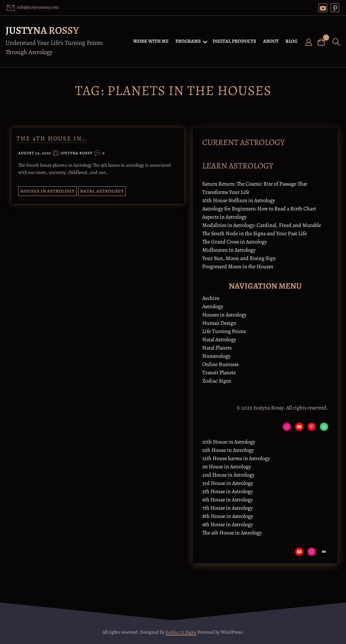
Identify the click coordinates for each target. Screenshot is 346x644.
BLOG (291, 41)
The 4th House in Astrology (232, 533)
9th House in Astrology (228, 524)
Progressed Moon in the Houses (238, 267)
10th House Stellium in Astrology (239, 200)
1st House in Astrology (227, 467)
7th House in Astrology (228, 508)
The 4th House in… (51, 138)
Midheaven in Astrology (229, 250)
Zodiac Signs (217, 381)
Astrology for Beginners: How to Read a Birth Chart (259, 209)
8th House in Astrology (228, 516)
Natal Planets (217, 348)
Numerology (216, 356)
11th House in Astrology (228, 450)
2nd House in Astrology (228, 475)
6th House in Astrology (228, 500)
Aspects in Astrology (224, 217)
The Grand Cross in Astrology (235, 242)
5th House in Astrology (228, 491)
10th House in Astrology (229, 442)
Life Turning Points (224, 331)
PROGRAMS (188, 41)
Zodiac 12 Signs (181, 632)
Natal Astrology (102, 191)
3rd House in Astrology (228, 483)
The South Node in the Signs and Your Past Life (255, 233)
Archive (211, 298)
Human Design (219, 323)
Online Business (220, 364)
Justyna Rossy (42, 30)
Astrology (213, 307)
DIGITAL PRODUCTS (234, 41)
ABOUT (271, 41)
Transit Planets (219, 373)
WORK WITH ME (151, 41)
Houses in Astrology (47, 191)
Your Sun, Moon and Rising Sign (239, 258)
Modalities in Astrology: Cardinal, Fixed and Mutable (262, 225)
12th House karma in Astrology (236, 458)
